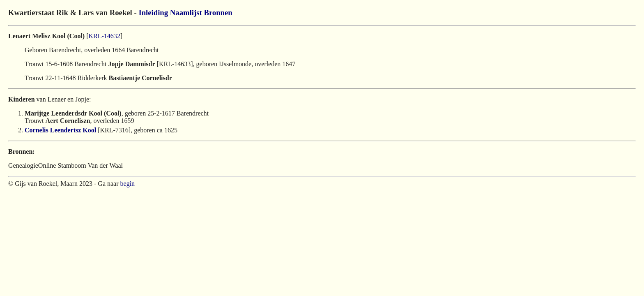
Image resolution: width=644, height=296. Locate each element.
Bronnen (218, 13)
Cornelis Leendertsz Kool (60, 130)
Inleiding (153, 13)
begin (128, 184)
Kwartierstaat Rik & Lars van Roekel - (73, 13)
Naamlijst (186, 13)
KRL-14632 (105, 36)
